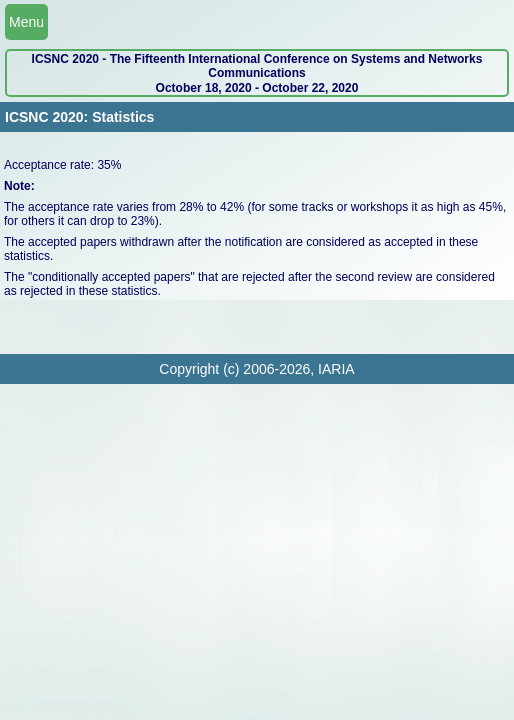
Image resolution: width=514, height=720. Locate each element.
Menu (26, 22)
